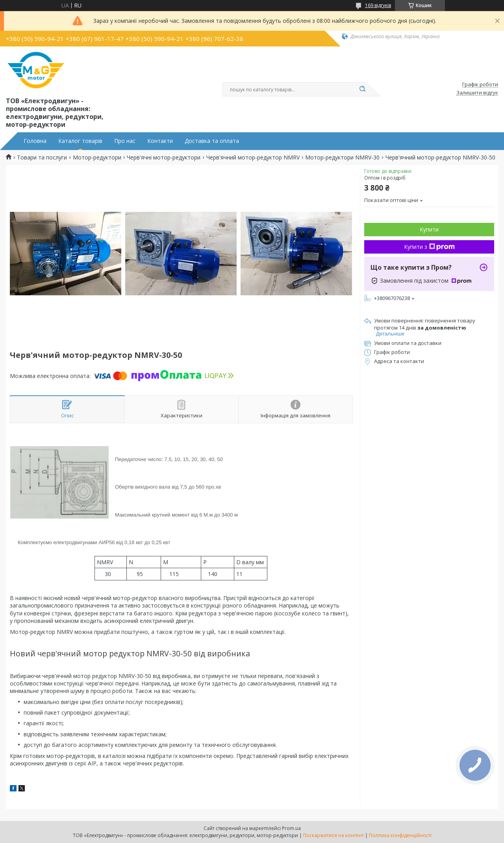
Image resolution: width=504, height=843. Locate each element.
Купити (429, 229)
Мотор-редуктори (97, 157)
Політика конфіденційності (400, 835)
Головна (35, 141)
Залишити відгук (477, 93)
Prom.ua (291, 828)
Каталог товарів (80, 141)
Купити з (429, 247)
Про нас (125, 141)
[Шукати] (362, 89)
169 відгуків (378, 5)
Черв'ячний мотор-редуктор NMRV (253, 157)
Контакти (160, 141)
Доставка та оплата (212, 141)
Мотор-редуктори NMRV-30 (342, 157)
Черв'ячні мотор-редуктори (164, 157)
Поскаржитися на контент (334, 835)
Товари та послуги (42, 157)
